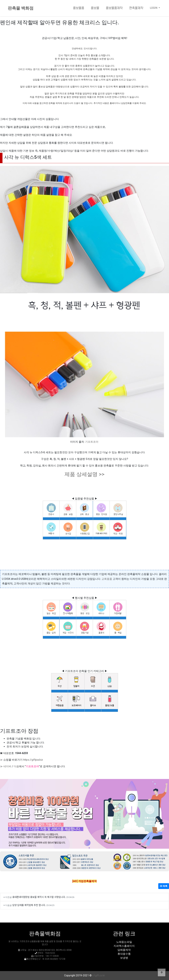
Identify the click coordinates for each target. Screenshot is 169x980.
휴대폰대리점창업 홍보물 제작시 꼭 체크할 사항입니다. (39, 897)
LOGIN (154, 8)
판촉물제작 (136, 8)
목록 (164, 886)
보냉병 (124, 958)
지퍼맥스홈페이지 (124, 946)
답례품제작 (124, 950)
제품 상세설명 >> (84, 474)
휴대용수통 (124, 954)
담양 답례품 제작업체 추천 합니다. (29, 905)
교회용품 (107, 579)
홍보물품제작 (114, 8)
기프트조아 (92, 442)
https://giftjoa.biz (33, 760)
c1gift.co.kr (99, 975)
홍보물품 (79, 8)
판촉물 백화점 (21, 8)
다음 (16, 766)
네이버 (7, 766)
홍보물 (95, 8)
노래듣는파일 (124, 942)
